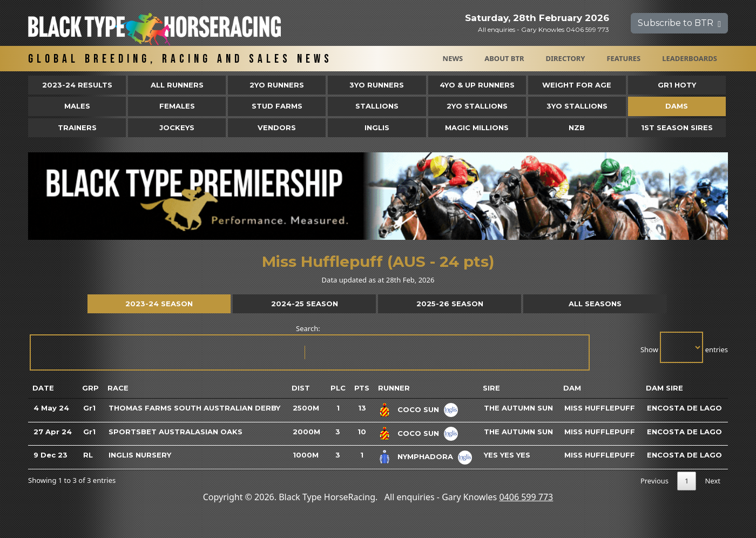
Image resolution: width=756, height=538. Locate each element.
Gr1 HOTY (677, 85)
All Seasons (595, 304)
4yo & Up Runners (477, 85)
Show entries (684, 347)
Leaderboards (690, 58)
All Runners (177, 85)
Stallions (377, 106)
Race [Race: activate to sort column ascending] (118, 388)
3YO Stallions (577, 106)
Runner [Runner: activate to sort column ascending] (394, 388)
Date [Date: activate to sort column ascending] (43, 388)
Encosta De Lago (684, 408)
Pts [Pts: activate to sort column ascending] (362, 388)
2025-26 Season (450, 304)
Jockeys (177, 127)
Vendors (277, 127)
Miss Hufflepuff (600, 408)
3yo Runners (377, 85)
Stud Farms (277, 106)
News (453, 58)
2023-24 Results (77, 85)
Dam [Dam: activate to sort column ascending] (572, 388)
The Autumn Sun (518, 408)
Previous (654, 481)
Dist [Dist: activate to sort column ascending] (301, 388)
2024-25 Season (305, 304)
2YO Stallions (477, 106)
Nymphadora (425, 456)
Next (713, 481)
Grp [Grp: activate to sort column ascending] (90, 388)
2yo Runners (277, 85)
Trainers (77, 127)
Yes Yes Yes (507, 455)
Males (77, 106)
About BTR (504, 58)
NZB (577, 127)
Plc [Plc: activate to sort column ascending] (338, 388)
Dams (677, 106)
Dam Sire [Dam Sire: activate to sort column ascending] (664, 388)
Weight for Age (577, 85)
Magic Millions (477, 127)
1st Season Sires (677, 127)
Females (177, 106)
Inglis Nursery (140, 455)
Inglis (377, 127)
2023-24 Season (159, 304)
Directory (566, 58)
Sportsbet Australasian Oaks (175, 432)
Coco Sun (418, 409)
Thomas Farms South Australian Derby (194, 408)
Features (623, 58)
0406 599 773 (526, 497)
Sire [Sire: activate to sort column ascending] (491, 388)
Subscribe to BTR (679, 23)
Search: (309, 347)
